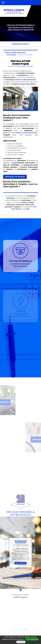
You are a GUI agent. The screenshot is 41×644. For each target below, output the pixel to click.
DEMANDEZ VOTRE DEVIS (15, 177)
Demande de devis (21, 44)
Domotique (11, 55)
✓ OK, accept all (32, 639)
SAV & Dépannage (32, 635)
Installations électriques (21, 635)
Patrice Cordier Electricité (15, 53)
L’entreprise (12, 635)
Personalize (21, 642)
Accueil (6, 635)
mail (27, 209)
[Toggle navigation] (3, 3)
